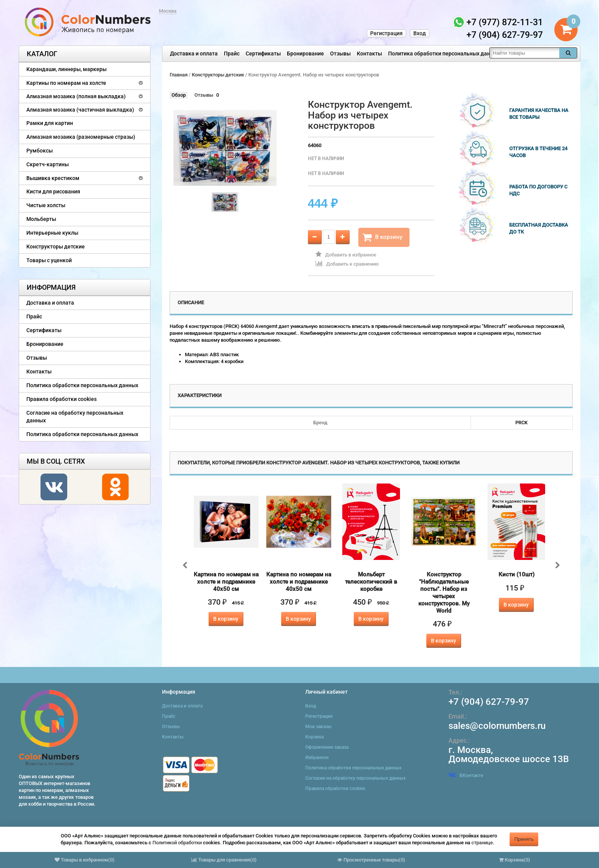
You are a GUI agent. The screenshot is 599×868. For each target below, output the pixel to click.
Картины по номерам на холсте (66, 83)
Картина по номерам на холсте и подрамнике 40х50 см (226, 582)
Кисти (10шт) (516, 574)
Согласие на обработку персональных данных (75, 417)
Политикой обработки (177, 843)
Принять (524, 839)
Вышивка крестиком (53, 178)
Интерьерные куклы (52, 233)
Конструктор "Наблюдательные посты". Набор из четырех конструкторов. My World (444, 593)
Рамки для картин (50, 123)
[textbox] (525, 53)
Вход (420, 33)
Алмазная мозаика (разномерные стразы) (81, 137)
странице (482, 843)
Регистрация (386, 33)
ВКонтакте (466, 776)
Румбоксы (40, 151)
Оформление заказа (327, 747)
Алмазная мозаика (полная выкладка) (76, 96)
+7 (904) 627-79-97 (489, 702)
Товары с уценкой (49, 260)
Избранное (317, 758)
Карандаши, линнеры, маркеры (66, 69)
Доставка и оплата (194, 54)
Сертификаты (263, 54)
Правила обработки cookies (62, 399)
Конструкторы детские (56, 247)
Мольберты (41, 219)
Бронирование (305, 54)
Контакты (369, 54)
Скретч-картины (48, 164)
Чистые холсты (46, 205)
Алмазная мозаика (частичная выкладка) (80, 110)
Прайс (232, 54)
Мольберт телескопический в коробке (371, 582)
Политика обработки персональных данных (444, 54)
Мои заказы (318, 727)
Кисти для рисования (53, 191)
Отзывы (340, 54)
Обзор (179, 95)
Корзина (314, 737)
